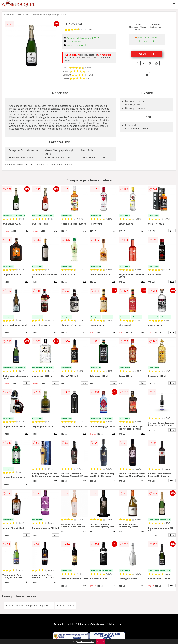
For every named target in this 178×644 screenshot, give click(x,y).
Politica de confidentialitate (90, 624)
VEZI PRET (147, 54)
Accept (101, 641)
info (26, 231)
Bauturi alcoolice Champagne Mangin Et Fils (46, 14)
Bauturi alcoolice (14, 14)
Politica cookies (115, 624)
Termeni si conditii (64, 624)
